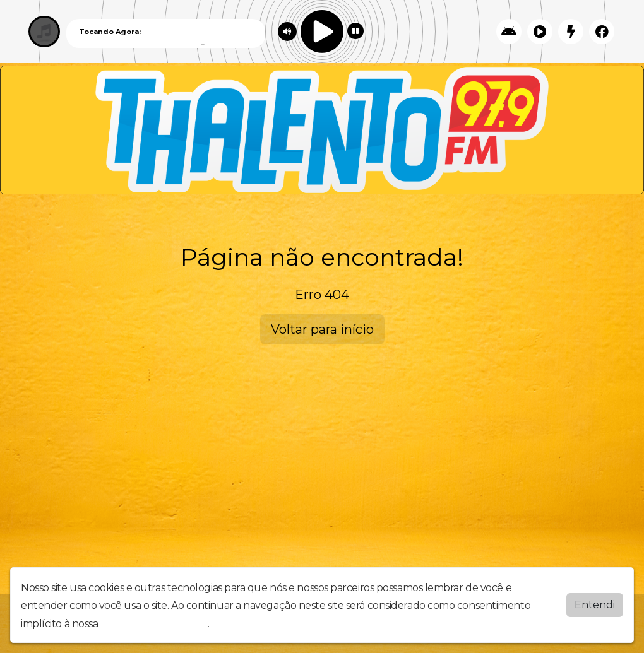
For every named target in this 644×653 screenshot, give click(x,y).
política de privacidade (154, 624)
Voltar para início (322, 329)
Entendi (595, 605)
